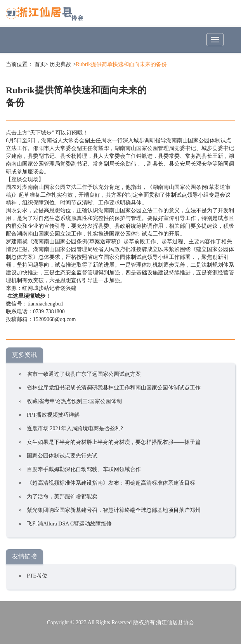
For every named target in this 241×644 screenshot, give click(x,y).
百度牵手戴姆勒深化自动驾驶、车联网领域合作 (84, 469)
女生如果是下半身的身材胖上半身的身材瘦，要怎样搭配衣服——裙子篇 (114, 442)
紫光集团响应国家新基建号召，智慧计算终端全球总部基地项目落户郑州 (114, 510)
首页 (40, 64)
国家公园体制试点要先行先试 (62, 456)
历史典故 (61, 64)
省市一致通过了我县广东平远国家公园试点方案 (84, 374)
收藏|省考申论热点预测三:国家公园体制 (74, 401)
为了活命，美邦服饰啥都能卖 (62, 497)
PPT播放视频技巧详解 (53, 415)
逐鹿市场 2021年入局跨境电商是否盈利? (75, 428)
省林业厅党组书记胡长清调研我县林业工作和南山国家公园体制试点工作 (114, 388)
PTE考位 (37, 576)
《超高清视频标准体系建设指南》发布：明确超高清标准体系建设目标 (111, 483)
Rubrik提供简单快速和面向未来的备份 (121, 64)
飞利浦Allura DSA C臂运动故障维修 (69, 524)
